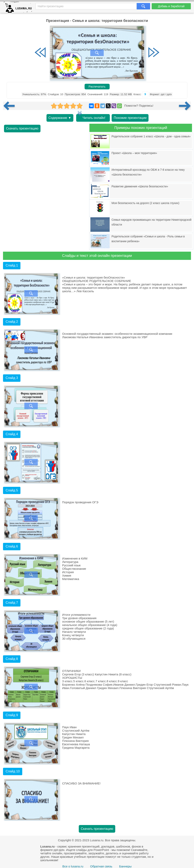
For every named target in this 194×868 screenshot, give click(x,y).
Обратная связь (101, 866)
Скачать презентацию (22, 128)
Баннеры (125, 866)
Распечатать (97, 87)
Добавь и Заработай (171, 6)
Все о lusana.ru (73, 866)
